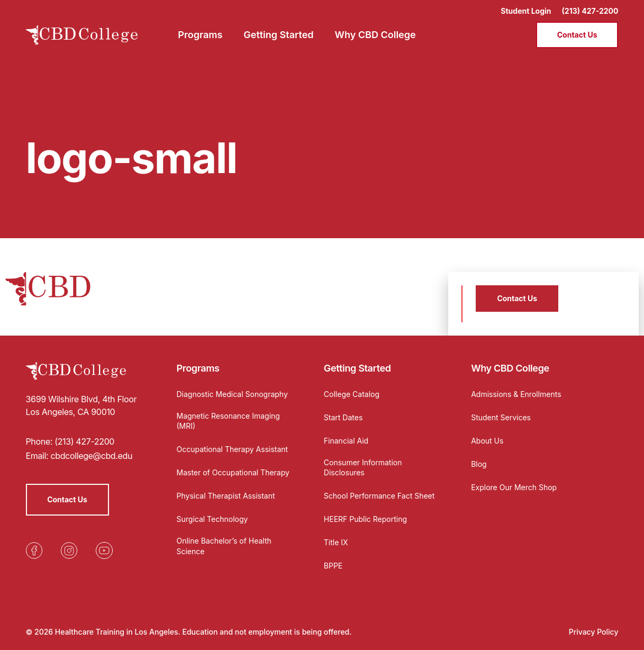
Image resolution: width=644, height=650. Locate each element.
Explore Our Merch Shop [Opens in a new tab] (514, 487)
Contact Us (577, 35)
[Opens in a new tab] (34, 550)
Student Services (501, 417)
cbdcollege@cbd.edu (91, 456)
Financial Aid (346, 441)
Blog (479, 464)
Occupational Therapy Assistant (233, 449)
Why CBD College (510, 368)
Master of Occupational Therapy (233, 472)
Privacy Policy (594, 632)
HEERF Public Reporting (365, 519)
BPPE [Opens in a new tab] (333, 566)
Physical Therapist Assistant (226, 496)
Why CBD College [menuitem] (375, 35)
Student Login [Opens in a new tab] (526, 11)
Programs (198, 368)
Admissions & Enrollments (516, 394)
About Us (487, 441)
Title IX (336, 542)
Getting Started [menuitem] (278, 35)
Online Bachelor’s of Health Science (224, 546)
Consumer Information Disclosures (363, 468)
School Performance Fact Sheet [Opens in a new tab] (379, 496)
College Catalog (352, 394)
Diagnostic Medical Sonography (232, 394)
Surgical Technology (212, 519)
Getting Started (357, 368)
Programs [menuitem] (200, 35)
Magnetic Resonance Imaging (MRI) (228, 421)
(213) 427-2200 (590, 11)
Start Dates (343, 417)
